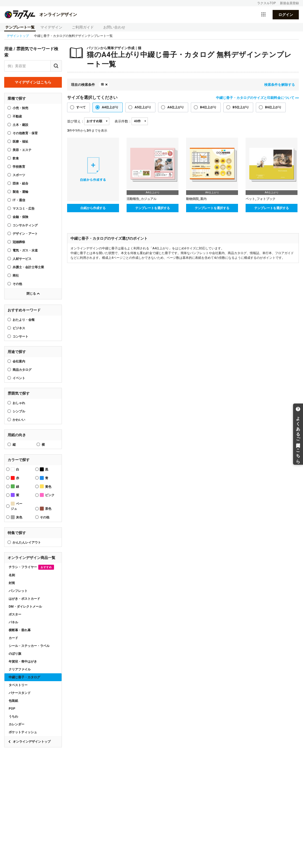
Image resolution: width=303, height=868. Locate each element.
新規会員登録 (289, 3)
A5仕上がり (143, 107)
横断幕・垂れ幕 (20, 630)
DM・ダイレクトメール (25, 607)
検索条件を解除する (280, 85)
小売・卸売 (20, 108)
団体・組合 (20, 183)
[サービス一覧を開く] (263, 15)
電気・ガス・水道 (25, 250)
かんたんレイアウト (27, 542)
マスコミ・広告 (24, 209)
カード (13, 638)
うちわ (13, 716)
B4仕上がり (208, 107)
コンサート (20, 337)
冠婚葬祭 (19, 242)
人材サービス (22, 259)
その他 (17, 284)
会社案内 (19, 361)
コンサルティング (25, 225)
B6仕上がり (273, 107)
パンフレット (18, 591)
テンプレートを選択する (153, 208)
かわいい (19, 420)
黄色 (46, 486)
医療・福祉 (20, 142)
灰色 (17, 517)
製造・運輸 (20, 192)
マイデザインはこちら (33, 82)
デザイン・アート (25, 234)
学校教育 (19, 167)
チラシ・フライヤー (31, 567)
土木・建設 (20, 125)
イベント (19, 378)
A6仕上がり (176, 107)
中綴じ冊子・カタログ (24, 677)
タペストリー (18, 685)
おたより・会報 (24, 320)
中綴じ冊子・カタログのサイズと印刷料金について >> (257, 98)
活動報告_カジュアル (142, 199)
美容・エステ (22, 150)
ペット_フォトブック (261, 199)
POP (12, 709)
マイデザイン (51, 27)
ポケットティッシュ (23, 732)
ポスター (15, 614)
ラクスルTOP (266, 3)
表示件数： (123, 121)
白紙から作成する (93, 208)
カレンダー (17, 724)
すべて (81, 107)
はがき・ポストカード (24, 599)
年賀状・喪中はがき (23, 662)
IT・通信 (19, 200)
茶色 (46, 509)
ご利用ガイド (83, 27)
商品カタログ (22, 370)
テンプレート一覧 (20, 27)
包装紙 (13, 701)
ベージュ (17, 506)
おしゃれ (19, 403)
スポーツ (19, 175)
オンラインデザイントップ (32, 742)
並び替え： (76, 121)
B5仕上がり (241, 107)
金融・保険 (20, 217)
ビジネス (19, 328)
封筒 (12, 583)
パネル (13, 622)
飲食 (16, 158)
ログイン (286, 15)
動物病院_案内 (196, 199)
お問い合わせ (114, 27)
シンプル (19, 411)
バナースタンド (20, 693)
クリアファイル (20, 669)
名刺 (12, 575)
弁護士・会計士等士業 (28, 267)
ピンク (47, 495)
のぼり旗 (15, 654)
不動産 (17, 116)
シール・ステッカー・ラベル (29, 646)
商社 (16, 276)
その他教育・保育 (25, 133)
